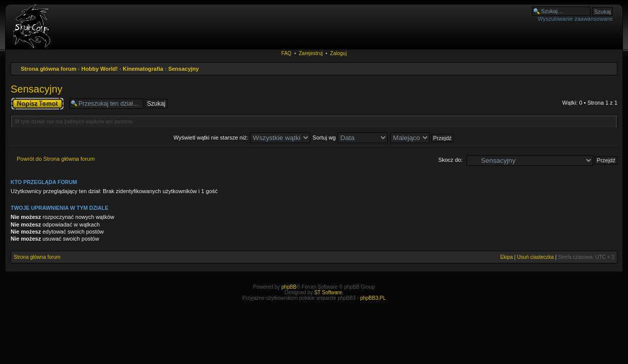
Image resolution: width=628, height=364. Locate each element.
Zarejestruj (310, 53)
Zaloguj (338, 53)
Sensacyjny (183, 69)
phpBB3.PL (373, 298)
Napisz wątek (37, 104)
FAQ (286, 53)
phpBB (289, 287)
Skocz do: (450, 160)
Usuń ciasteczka (536, 257)
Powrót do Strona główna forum (56, 159)
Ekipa (506, 257)
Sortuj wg (350, 138)
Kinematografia (143, 69)
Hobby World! (100, 69)
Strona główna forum (49, 69)
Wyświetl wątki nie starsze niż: (242, 138)
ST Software (328, 292)
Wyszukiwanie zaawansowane (575, 19)
